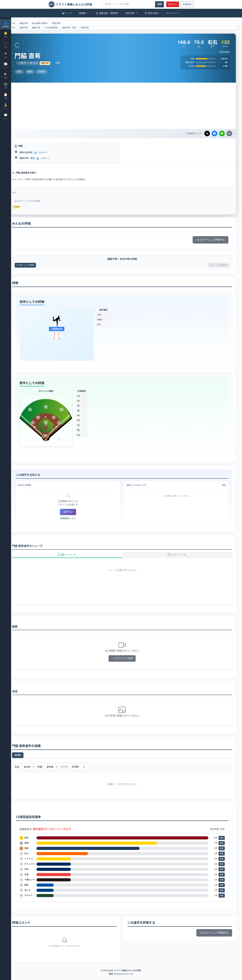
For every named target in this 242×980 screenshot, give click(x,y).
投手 (43, 23)
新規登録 (187, 4)
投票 (222, 842)
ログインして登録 (127, 663)
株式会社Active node (124, 978)
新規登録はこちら (75, 520)
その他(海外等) (60, 28)
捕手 (48, 23)
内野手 (54, 23)
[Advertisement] (127, 106)
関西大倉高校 (35, 152)
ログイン (173, 4)
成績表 (27, 759)
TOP (20, 23)
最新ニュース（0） (74, 557)
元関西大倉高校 (37, 63)
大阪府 (25, 207)
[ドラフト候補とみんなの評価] (74, 4)
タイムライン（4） (179, 557)
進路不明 (33, 23)
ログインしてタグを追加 (36, 201)
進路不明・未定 (78, 28)
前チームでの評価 (36, 266)
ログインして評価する (211, 240)
